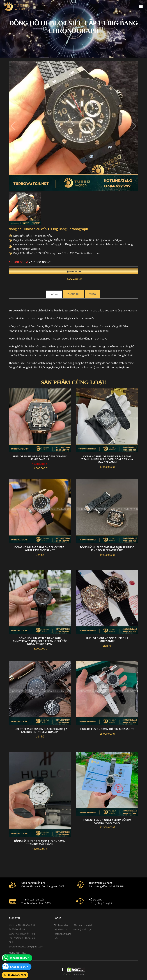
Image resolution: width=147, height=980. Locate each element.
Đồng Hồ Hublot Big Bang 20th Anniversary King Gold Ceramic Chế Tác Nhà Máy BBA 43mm (40, 641)
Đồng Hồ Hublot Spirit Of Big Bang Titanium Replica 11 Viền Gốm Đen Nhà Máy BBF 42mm (107, 459)
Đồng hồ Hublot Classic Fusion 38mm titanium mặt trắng (40, 842)
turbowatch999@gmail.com (29, 947)
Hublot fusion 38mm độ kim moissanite (107, 729)
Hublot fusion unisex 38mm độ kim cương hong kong (107, 821)
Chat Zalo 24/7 (19, 967)
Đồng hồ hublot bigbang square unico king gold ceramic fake (107, 549)
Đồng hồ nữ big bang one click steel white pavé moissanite (40, 549)
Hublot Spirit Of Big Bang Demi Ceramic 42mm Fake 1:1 (40, 458)
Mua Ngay (74, 271)
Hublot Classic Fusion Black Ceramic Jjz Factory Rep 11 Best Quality (40, 730)
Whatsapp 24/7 (19, 958)
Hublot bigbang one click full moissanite (107, 640)
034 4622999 (74, 279)
